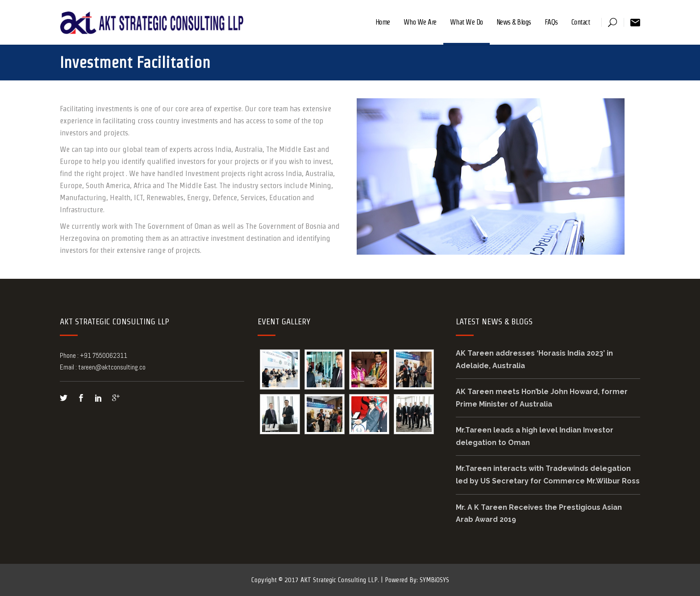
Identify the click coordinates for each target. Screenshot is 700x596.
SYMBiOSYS (434, 580)
